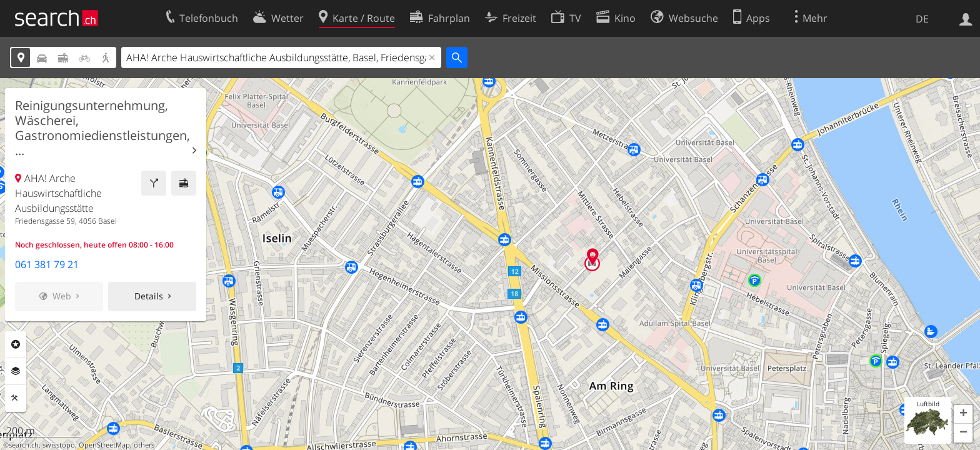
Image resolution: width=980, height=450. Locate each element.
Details (149, 296)
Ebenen (16, 371)
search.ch (24, 445)
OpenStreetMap (104, 445)
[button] (963, 414)
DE (922, 19)
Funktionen (16, 398)
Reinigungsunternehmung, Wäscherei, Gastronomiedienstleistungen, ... (102, 128)
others (144, 445)
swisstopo (59, 445)
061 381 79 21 (47, 264)
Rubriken (16, 344)
